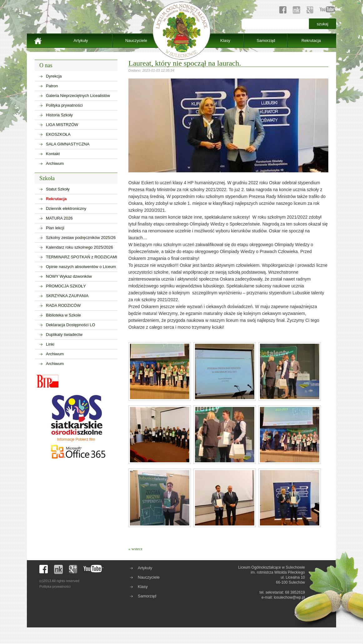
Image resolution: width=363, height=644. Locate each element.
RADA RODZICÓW (63, 305)
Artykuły (81, 41)
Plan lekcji (55, 228)
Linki (50, 344)
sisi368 (359, 3)
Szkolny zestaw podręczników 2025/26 (81, 238)
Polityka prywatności (64, 105)
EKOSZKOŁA (58, 134)
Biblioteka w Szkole (63, 315)
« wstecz (135, 549)
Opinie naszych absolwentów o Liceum (81, 267)
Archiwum (55, 163)
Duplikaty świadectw (64, 335)
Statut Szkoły (58, 189)
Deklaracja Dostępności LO (71, 325)
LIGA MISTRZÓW (62, 125)
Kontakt (53, 154)
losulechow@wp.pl (289, 597)
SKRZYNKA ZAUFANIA (67, 296)
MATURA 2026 (59, 218)
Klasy (225, 41)
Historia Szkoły (59, 115)
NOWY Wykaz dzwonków (69, 276)
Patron (52, 86)
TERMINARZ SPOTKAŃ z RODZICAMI (82, 257)
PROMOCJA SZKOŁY (66, 286)
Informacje (66, 439)
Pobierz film (85, 439)
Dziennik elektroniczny (66, 208)
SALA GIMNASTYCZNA (68, 144)
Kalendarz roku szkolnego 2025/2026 (80, 247)
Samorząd (266, 41)
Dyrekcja (54, 76)
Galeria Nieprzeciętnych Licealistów (78, 96)
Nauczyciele (136, 41)
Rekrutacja (311, 41)
